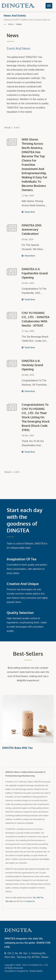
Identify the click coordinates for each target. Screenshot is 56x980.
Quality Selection (20, 613)
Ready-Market (36, 971)
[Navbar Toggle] (49, 6)
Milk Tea (40, 898)
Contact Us (30, 901)
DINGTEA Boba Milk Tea (17, 748)
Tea (34, 898)
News (19, 24)
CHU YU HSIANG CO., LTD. (35, 965)
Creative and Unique (23, 584)
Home (11, 24)
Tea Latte (9, 901)
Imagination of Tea (22, 559)
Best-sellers (28, 654)
